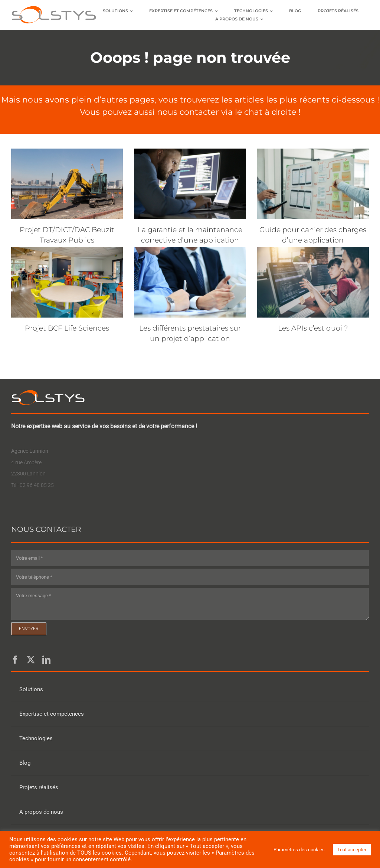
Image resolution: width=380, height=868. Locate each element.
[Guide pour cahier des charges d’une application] (313, 184)
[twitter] (31, 660)
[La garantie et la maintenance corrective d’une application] (190, 184)
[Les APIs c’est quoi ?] (313, 282)
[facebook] (15, 660)
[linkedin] (46, 660)
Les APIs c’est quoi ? (313, 328)
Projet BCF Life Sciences (67, 328)
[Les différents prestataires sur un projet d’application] (190, 282)
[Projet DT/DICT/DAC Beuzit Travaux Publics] (67, 184)
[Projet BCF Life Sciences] (67, 282)
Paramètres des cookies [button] (299, 850)
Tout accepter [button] (352, 850)
